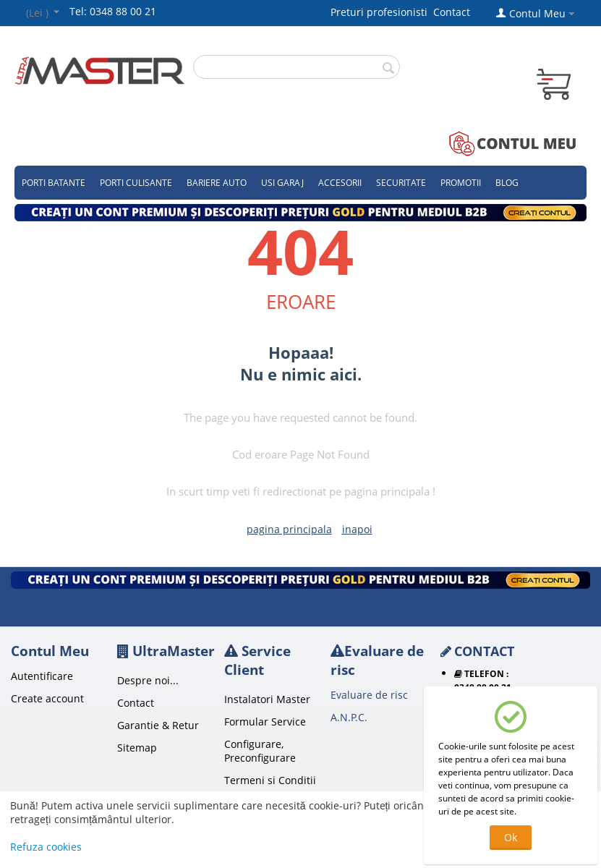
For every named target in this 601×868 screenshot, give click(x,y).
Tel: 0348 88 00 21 (113, 11)
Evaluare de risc (369, 695)
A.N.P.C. (349, 717)
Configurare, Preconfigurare (260, 751)
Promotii (461, 183)
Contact (452, 12)
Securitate (401, 183)
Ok (511, 837)
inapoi (357, 529)
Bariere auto (217, 183)
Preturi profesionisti (382, 12)
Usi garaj (282, 183)
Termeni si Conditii (270, 780)
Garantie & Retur (158, 725)
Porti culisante (136, 183)
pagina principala (289, 529)
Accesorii (340, 183)
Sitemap (137, 748)
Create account (47, 698)
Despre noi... (148, 680)
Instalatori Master (267, 699)
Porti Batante (54, 183)
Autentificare (42, 676)
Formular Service (265, 722)
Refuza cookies (46, 847)
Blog (507, 183)
